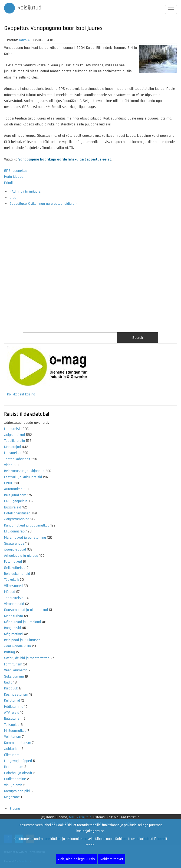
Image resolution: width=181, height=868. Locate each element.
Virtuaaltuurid (14, 604)
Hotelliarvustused (17, 513)
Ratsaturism (13, 719)
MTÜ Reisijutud (80, 817)
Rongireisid (12, 628)
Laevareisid (13, 453)
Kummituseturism (18, 743)
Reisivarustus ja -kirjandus (24, 471)
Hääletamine (14, 707)
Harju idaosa (14, 177)
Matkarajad (12, 447)
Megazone (12, 797)
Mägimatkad (13, 634)
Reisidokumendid (17, 574)
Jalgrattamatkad (17, 519)
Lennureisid (13, 429)
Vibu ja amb (13, 785)
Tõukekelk (11, 580)
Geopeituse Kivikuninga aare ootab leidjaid (43, 204)
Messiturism (14, 616)
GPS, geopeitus (16, 171)
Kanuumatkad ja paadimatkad (27, 525)
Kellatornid (12, 700)
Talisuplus (12, 725)
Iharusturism (14, 767)
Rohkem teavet (112, 859)
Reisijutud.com (15, 495)
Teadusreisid (14, 598)
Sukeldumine (14, 676)
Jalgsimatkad (14, 435)
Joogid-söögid (15, 549)
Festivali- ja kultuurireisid (23, 477)
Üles (13, 198)
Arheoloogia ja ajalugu (21, 556)
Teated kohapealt (17, 459)
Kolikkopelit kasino (21, 394)
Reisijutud (29, 8)
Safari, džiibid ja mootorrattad (27, 658)
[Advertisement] (91, 269)
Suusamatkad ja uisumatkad (26, 610)
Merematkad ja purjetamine (25, 538)
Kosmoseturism (16, 695)
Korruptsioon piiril (17, 791)
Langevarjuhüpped (18, 761)
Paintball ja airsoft (18, 773)
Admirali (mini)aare (25, 192)
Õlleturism (12, 755)
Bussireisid (13, 507)
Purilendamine (15, 779)
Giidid (8, 682)
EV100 (9, 483)
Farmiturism (13, 664)
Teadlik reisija (14, 441)
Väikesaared (13, 586)
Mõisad (10, 592)
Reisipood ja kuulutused (22, 640)
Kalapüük (11, 688)
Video (8, 465)
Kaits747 (25, 40)
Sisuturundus (14, 544)
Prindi (8, 183)
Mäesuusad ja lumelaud (22, 622)
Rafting (9, 652)
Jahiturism (12, 749)
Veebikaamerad (16, 670)
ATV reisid (12, 713)
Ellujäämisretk (15, 531)
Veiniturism (13, 737)
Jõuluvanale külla (17, 646)
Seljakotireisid (15, 568)
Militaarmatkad (15, 731)
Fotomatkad (13, 562)
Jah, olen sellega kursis (77, 859)
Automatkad (13, 489)
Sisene (15, 809)
